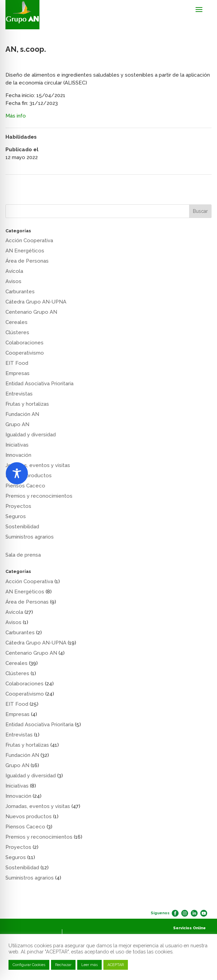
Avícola (14, 271)
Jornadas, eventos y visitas (38, 465)
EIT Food (17, 363)
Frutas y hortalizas (27, 404)
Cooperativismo (25, 353)
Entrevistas (19, 394)
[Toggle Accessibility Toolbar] (17, 473)
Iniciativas (17, 445)
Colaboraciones (24, 343)
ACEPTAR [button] (116, 965)
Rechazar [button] (63, 965)
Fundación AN (22, 414)
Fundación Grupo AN (185, 183)
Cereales (16, 322)
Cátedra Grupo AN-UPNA (36, 302)
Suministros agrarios (30, 537)
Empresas (18, 373)
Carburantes (20, 292)
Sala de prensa (23, 555)
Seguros (16, 516)
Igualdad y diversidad (31, 435)
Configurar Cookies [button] (29, 965)
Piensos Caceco (25, 486)
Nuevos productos (29, 816)
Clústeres (17, 332)
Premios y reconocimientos (39, 496)
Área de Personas (27, 261)
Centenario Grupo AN (31, 312)
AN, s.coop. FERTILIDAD (35, 183)
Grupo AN (17, 424)
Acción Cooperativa (29, 240)
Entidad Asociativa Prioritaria (39, 384)
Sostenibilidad (22, 527)
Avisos (13, 281)
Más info (16, 116)
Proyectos (18, 506)
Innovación (18, 455)
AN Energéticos (25, 251)
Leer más (89, 965)
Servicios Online (189, 928)
